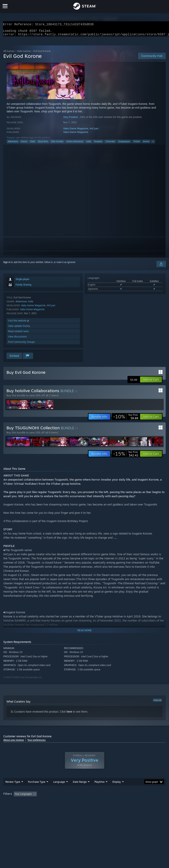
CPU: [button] (34, 807)
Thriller (137, 144)
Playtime (99, 790)
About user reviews (14, 742)
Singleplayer (124, 144)
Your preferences (36, 742)
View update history (19, 328)
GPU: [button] (48, 807)
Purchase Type (37, 790)
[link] (126, 419)
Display (117, 790)
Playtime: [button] (93, 802)
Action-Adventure (75, 144)
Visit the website (19, 323)
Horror (24, 144)
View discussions (17, 339)
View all (157, 703)
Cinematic (110, 144)
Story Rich (43, 144)
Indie (89, 144)
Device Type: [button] (65, 807)
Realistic (98, 144)
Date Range (80, 790)
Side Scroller (57, 144)
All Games (9, 53)
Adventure (13, 144)
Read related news (18, 334)
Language (59, 790)
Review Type (13, 790)
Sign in (7, 265)
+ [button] (153, 144)
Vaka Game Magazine (76, 131)
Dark (33, 144)
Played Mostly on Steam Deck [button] (122, 802)
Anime (146, 144)
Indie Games (24, 53)
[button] (151, 382)
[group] (84, 805)
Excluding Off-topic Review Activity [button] (63, 802)
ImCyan (94, 131)
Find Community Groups (21, 344)
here (69, 714)
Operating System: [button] (14, 807)
